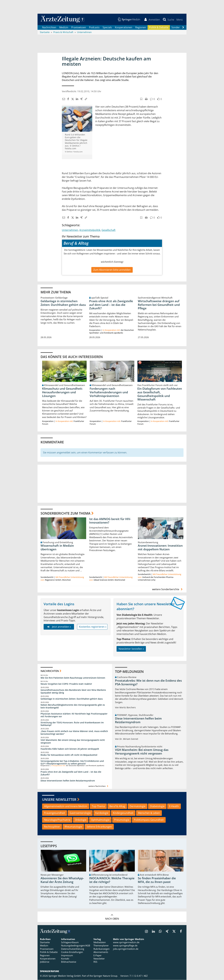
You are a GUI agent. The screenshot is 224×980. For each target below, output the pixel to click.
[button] (180, 19)
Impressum (67, 955)
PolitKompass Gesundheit (149, 820)
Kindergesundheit (123, 813)
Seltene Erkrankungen (99, 827)
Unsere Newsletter (59, 800)
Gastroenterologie (80, 813)
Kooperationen (124, 27)
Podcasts (94, 27)
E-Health (174, 806)
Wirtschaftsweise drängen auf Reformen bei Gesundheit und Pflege (159, 305)
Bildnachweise (69, 962)
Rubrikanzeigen (102, 949)
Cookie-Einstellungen (72, 952)
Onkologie (81, 820)
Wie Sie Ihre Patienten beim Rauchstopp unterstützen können (73, 678)
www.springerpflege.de (125, 946)
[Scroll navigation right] (183, 28)
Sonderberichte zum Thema (65, 513)
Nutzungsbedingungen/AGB (76, 946)
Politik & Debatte (159, 27)
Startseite (45, 942)
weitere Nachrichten (99, 786)
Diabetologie (157, 806)
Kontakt (65, 959)
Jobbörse (45, 962)
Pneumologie (122, 820)
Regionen (141, 27)
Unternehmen (70, 230)
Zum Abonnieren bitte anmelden (112, 270)
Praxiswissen (79, 27)
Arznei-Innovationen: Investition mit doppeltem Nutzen (160, 548)
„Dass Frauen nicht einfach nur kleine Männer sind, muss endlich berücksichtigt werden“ (74, 733)
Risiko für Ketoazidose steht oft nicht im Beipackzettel (69, 755)
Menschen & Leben (149, 813)
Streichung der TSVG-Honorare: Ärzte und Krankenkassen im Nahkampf (72, 724)
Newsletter (99, 959)
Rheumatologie (73, 827)
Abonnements (101, 952)
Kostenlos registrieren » (93, 627)
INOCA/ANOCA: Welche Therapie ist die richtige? (112, 880)
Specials (107, 27)
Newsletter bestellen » (131, 649)
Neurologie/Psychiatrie (57, 820)
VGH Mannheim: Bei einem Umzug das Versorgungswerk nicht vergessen (73, 741)
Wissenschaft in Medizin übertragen (57, 548)
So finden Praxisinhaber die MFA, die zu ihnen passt (157, 880)
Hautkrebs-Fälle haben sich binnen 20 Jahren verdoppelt (70, 749)
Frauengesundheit (55, 813)
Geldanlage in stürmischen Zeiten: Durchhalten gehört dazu (63, 303)
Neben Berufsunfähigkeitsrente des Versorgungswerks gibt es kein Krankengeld (73, 706)
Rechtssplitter (52, 827)
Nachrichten (49, 27)
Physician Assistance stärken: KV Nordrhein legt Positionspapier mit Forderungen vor (74, 715)
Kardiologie (102, 813)
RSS (95, 962)
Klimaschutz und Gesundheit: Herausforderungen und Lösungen (62, 392)
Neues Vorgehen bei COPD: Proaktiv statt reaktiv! (66, 684)
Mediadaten (100, 942)
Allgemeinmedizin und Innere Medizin (66, 806)
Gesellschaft (109, 230)
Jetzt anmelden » (59, 627)
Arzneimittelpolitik (90, 230)
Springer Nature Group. (106, 976)
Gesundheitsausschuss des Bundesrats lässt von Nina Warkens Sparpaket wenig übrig (73, 691)
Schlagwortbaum (70, 942)
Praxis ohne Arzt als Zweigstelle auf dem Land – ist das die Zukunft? (111, 305)
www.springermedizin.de (126, 942)
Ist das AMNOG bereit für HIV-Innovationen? (110, 521)
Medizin (64, 27)
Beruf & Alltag (117, 806)
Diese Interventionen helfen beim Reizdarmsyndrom (68, 781)
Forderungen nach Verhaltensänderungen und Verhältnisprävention (109, 392)
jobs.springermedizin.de (126, 949)
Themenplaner (101, 946)
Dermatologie (138, 806)
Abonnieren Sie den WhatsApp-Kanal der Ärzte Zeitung (62, 880)
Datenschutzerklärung (73, 949)
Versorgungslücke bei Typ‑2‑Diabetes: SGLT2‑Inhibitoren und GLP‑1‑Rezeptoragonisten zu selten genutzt (72, 762)
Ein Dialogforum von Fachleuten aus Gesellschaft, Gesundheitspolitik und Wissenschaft (160, 394)
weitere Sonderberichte (168, 589)
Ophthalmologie (100, 820)
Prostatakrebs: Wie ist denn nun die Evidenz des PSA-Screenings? (148, 683)
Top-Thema (98, 806)
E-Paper (97, 955)
